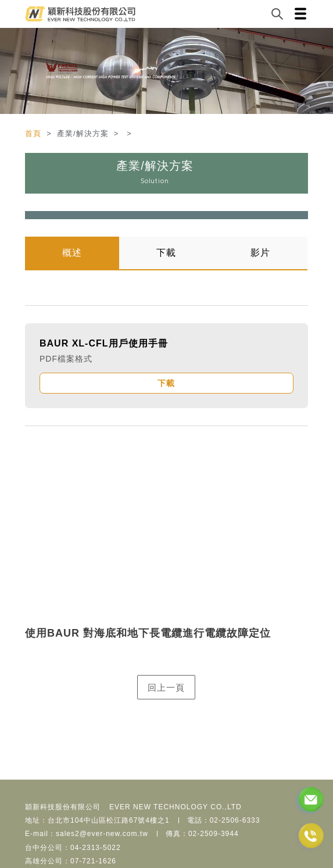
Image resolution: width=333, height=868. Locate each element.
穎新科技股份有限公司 (63, 807)
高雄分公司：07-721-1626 (71, 861)
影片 (260, 253)
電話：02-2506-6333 (224, 820)
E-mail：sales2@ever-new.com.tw (87, 834)
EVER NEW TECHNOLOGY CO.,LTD (176, 807)
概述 (72, 253)
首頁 (35, 133)
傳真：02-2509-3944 (202, 834)
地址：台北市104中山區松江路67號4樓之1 (97, 820)
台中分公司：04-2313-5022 (73, 848)
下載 (166, 253)
